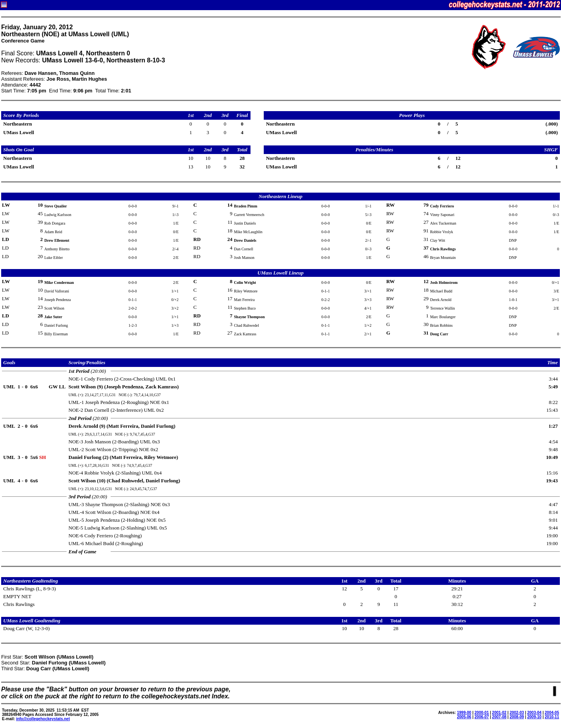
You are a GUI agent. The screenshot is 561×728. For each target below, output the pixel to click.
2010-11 (552, 717)
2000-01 (482, 713)
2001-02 (499, 713)
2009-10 (534, 717)
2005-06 (464, 717)
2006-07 (482, 717)
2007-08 (499, 717)
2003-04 (534, 713)
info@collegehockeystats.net (43, 719)
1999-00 (464, 713)
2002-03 (517, 713)
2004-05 (552, 713)
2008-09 (517, 717)
